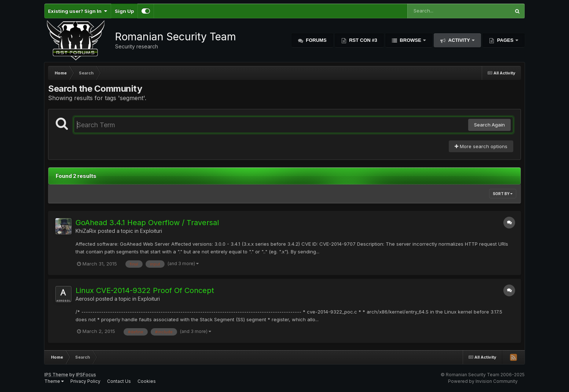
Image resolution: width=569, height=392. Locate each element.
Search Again (489, 125)
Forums (316, 40)
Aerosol (85, 299)
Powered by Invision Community (483, 381)
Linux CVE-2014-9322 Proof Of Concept (145, 290)
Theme (54, 381)
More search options (481, 146)
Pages (505, 40)
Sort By (503, 194)
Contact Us (119, 381)
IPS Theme (56, 375)
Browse (411, 40)
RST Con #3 (363, 40)
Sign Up (124, 11)
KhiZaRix (86, 231)
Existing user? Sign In (78, 11)
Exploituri (151, 231)
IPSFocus (86, 375)
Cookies (147, 381)
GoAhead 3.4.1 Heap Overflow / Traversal (147, 223)
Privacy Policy (85, 381)
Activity (459, 40)
